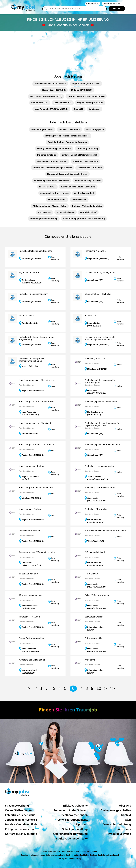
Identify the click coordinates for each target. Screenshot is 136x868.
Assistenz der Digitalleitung (32, 660)
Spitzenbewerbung (17, 806)
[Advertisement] (68, 51)
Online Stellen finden (18, 810)
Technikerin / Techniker (95, 251)
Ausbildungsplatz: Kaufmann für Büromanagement (100, 381)
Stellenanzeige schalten (116, 810)
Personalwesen (79, 199)
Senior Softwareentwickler (32, 638)
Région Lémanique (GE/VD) (90, 103)
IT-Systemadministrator (96, 552)
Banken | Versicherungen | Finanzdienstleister (67, 136)
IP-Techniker (91, 316)
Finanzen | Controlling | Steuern (52, 161)
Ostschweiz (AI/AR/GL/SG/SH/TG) (46, 96)
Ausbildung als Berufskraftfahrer (100, 488)
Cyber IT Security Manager (97, 595)
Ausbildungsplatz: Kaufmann (33, 466)
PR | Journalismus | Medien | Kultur (50, 206)
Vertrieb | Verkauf (88, 212)
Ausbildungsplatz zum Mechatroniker (37, 402)
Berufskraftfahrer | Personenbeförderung (67, 142)
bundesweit (95, 109)
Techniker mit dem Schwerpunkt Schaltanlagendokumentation (100, 338)
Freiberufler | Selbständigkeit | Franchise (52, 168)
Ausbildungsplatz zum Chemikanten (36, 423)
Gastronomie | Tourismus (90, 168)
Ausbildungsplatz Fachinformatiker (101, 402)
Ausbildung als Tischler (30, 509)
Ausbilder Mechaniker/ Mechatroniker (37, 380)
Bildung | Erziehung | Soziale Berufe (54, 149)
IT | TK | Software (47, 187)
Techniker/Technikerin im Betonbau (36, 251)
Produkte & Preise (119, 834)
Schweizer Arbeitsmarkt (72, 820)
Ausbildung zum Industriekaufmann (36, 488)
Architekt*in (90, 660)
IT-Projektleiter (91, 574)
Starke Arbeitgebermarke (72, 839)
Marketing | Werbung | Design (54, 193)
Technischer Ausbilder (30, 531)
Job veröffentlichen (112, 4)
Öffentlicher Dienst (57, 199)
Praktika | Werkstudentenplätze (87, 206)
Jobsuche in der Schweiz (21, 820)
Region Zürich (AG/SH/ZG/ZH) (86, 84)
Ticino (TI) (79, 109)
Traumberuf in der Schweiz (71, 810)
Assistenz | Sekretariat (70, 129)
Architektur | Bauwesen (42, 129)
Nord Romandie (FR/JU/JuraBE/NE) (51, 109)
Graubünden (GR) (40, 103)
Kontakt (126, 815)
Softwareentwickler (94, 617)
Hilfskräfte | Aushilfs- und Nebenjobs (51, 180)
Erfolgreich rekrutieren (20, 829)
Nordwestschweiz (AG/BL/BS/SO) (50, 84)
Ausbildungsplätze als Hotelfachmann (102, 445)
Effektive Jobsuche (75, 806)
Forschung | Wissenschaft (85, 161)
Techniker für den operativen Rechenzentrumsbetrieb (33, 360)
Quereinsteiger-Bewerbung (70, 834)
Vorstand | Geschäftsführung (44, 219)
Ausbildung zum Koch (95, 359)
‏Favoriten (93, 4)
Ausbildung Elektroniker (96, 509)
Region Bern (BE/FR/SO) (54, 90)
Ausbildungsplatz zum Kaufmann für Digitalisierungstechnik (102, 424)
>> (112, 688)
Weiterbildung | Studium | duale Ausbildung (84, 219)
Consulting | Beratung (87, 149)
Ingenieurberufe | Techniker (88, 180)
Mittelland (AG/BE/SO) (82, 90)
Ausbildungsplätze (95, 129)
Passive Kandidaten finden (22, 824)
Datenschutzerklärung (117, 824)
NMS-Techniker (26, 316)
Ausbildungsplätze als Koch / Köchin (36, 445)
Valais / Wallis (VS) (63, 103)
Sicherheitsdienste (65, 212)
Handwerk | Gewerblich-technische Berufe (67, 174)
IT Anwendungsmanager (31, 595)
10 (99, 688)
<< (29, 688)
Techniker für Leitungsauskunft (34, 294)
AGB (128, 820)
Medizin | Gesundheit (84, 193)
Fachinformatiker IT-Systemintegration (37, 552)
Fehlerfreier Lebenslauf (20, 815)
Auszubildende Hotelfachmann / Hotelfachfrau (106, 531)
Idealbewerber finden (74, 815)
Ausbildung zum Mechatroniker (99, 466)
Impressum (124, 829)
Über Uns (125, 806)
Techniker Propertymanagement (100, 273)
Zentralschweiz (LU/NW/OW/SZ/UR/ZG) (86, 96)
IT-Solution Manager (29, 574)
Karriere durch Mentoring (21, 834)
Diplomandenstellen (47, 155)
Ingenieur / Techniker (29, 273)
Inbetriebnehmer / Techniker (98, 294)
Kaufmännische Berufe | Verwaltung (78, 187)
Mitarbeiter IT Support (29, 617)
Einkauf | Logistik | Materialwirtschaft (80, 155)
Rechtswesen (45, 212)
